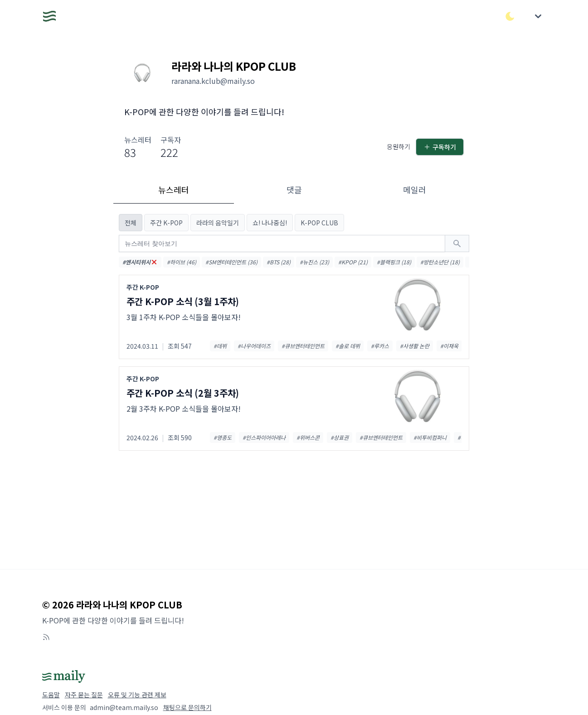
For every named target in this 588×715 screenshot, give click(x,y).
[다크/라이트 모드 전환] (510, 16)
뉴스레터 (174, 190)
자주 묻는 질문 (84, 695)
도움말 (51, 695)
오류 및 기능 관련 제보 (137, 695)
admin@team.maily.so (124, 707)
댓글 (294, 190)
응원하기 (398, 146)
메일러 (415, 190)
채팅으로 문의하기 (187, 707)
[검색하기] (457, 243)
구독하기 (440, 147)
